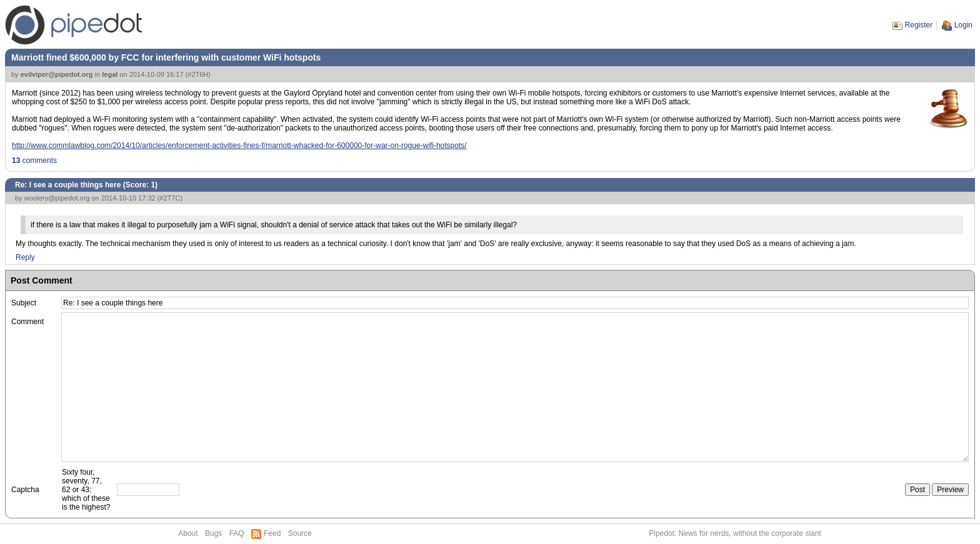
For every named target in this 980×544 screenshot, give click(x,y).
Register (919, 25)
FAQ (237, 533)
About (188, 533)
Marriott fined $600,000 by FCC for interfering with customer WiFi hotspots (166, 57)
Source (300, 533)
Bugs (213, 533)
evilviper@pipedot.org (57, 74)
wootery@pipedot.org (57, 198)
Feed (272, 533)
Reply (25, 257)
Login (963, 25)
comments (34, 161)
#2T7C (170, 198)
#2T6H (198, 74)
